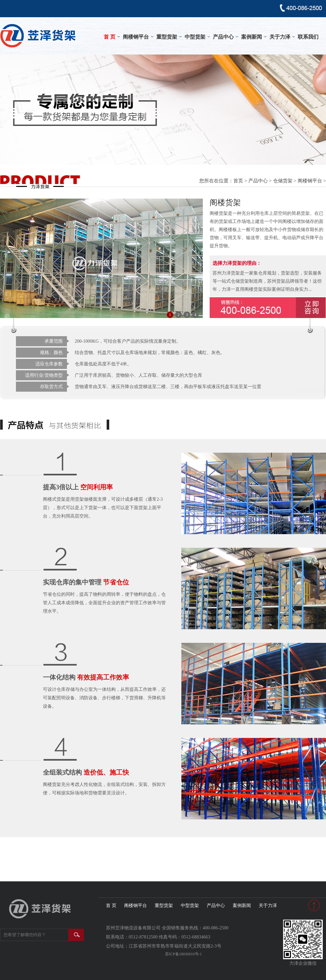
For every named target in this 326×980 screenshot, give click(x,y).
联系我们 (308, 37)
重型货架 (167, 37)
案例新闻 (252, 37)
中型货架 (195, 37)
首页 (238, 181)
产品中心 (223, 37)
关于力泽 (280, 37)
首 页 (110, 37)
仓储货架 (283, 181)
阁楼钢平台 (136, 37)
